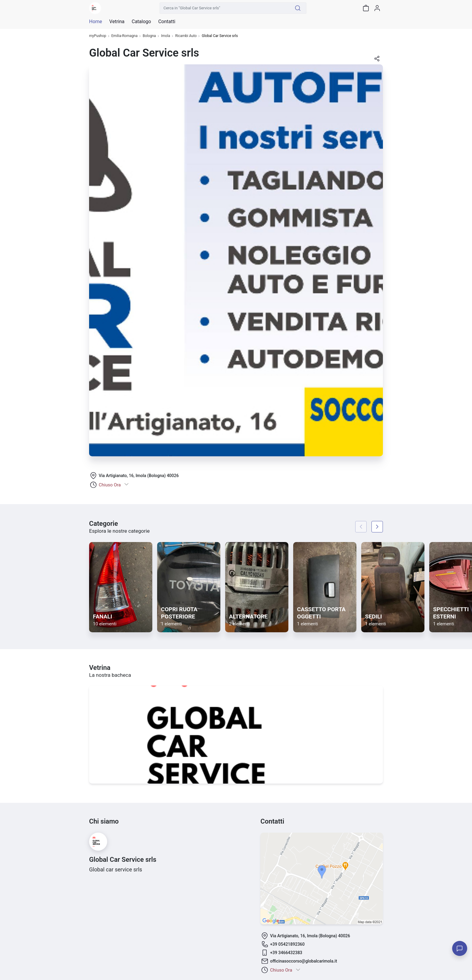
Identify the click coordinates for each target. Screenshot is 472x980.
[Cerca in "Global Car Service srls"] (225, 8)
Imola (166, 36)
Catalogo (141, 22)
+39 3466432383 (286, 953)
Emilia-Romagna (124, 36)
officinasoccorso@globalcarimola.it (303, 961)
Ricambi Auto (186, 36)
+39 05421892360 (287, 944)
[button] (377, 61)
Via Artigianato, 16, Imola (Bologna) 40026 (139, 476)
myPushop (98, 36)
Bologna (149, 36)
